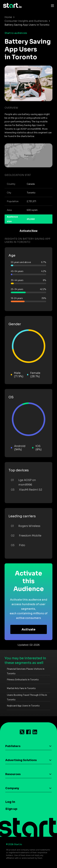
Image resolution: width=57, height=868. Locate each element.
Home (8, 17)
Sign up (11, 809)
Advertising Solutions (21, 760)
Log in (10, 802)
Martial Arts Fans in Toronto (21, 688)
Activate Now (29, 231)
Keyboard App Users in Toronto (23, 706)
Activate (28, 629)
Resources (13, 774)
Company (12, 788)
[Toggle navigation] (52, 5)
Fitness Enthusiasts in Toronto (23, 680)
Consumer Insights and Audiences (26, 21)
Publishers (13, 746)
